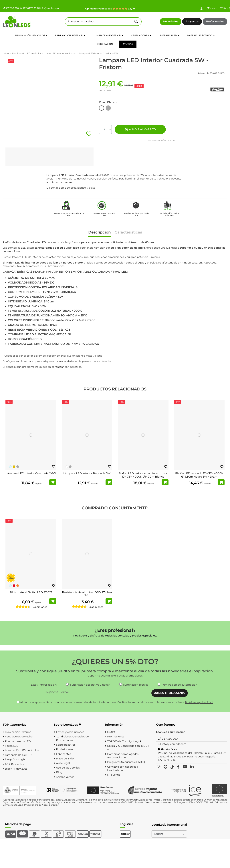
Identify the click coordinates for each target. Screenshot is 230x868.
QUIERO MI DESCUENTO (170, 693)
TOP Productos (15, 764)
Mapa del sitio (65, 759)
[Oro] (14, 467)
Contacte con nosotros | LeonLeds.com (122, 769)
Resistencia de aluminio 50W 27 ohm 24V (87, 594)
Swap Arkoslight (15, 759)
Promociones (116, 737)
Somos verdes (65, 777)
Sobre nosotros (66, 745)
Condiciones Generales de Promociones (72, 738)
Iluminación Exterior (18, 732)
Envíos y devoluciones (70, 732)
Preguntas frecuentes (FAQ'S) (126, 762)
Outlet (111, 732)
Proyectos (192, 21)
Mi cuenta (113, 775)
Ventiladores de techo (19, 737)
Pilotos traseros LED (18, 741)
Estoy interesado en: (44, 685)
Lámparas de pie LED (18, 755)
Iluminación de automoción (179, 685)
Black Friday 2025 (16, 769)
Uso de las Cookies (68, 768)
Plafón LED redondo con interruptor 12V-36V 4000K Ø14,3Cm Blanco (143, 475)
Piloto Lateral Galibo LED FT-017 (31, 592)
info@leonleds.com (49, 8)
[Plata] (18, 467)
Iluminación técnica (136, 685)
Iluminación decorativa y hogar (90, 685)
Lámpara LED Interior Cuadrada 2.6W (31, 473)
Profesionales (215, 21)
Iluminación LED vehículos (22, 750)
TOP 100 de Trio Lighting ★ (124, 741)
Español (170, 834)
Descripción (100, 233)
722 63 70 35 (28, 8)
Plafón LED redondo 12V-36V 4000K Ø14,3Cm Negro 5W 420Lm (199, 475)
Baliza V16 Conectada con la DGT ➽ (128, 748)
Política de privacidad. (199, 702)
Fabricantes (64, 754)
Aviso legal (63, 763)
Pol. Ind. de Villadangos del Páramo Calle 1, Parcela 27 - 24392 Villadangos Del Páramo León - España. (193, 755)
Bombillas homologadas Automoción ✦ (123, 756)
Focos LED (12, 746)
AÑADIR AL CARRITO (140, 129)
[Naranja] (18, 586)
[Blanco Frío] (10, 467)
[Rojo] (14, 586)
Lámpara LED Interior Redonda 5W (87, 473)
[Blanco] (67, 467)
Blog (59, 772)
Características (128, 233)
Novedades (171, 21)
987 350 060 (11, 8)
